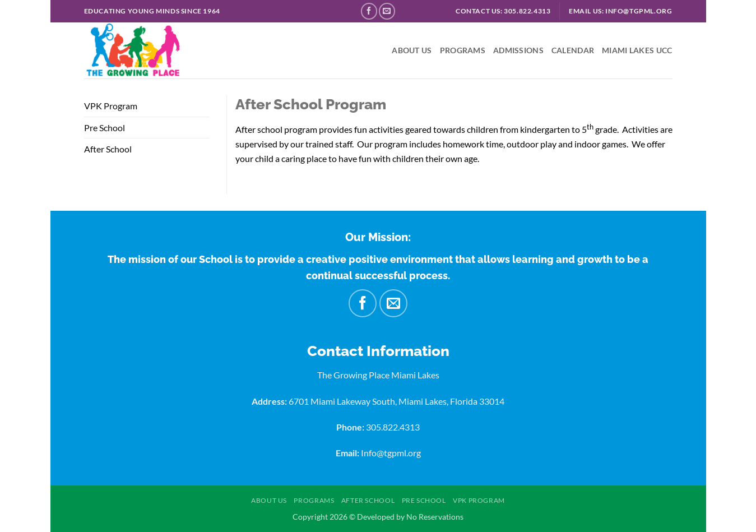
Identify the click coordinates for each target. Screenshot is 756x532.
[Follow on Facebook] (369, 11)
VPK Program (111, 106)
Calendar (573, 50)
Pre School (105, 128)
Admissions (518, 50)
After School (108, 149)
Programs (463, 50)
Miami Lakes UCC (637, 50)
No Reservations (435, 517)
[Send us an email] (387, 11)
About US (412, 50)
